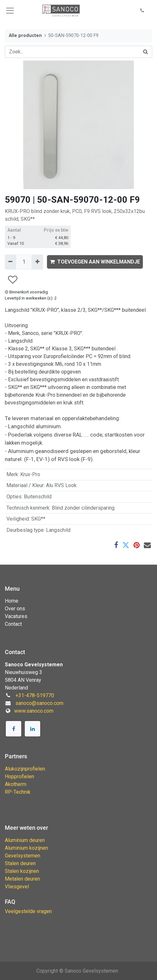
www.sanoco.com (34, 711)
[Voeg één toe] (37, 262)
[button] (142, 11)
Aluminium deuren (25, 840)
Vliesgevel (17, 887)
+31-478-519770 (35, 695)
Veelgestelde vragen (28, 911)
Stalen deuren (20, 863)
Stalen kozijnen (22, 871)
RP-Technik (18, 792)
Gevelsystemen (23, 856)
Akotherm (16, 784)
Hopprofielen (19, 777)
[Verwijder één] (10, 262)
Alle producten (25, 36)
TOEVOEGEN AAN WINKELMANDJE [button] (95, 262)
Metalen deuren (22, 879)
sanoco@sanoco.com (39, 703)
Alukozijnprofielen (25, 769)
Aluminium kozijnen (26, 848)
